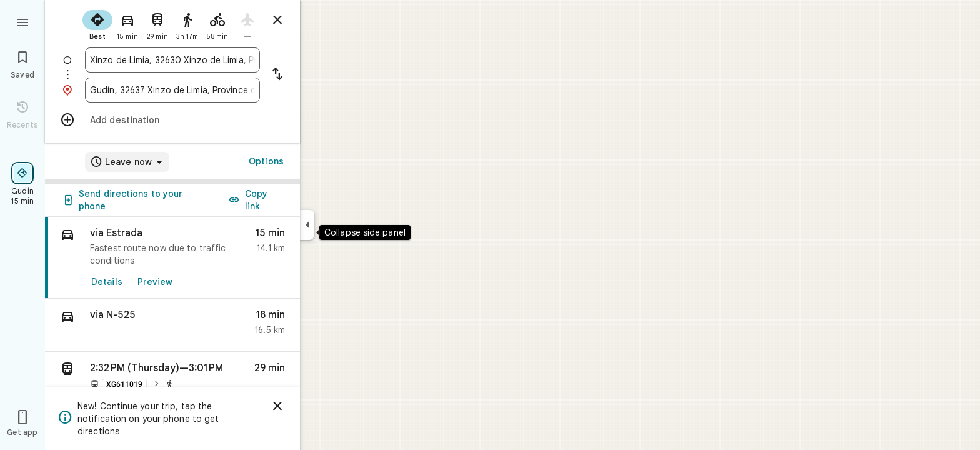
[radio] (97, 24)
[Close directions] (277, 20)
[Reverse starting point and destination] (277, 75)
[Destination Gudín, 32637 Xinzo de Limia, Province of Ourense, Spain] (172, 90)
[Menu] (22, 21)
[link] (172, 258)
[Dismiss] (277, 406)
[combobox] (172, 60)
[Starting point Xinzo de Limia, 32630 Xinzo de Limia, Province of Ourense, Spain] (172, 60)
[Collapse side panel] (307, 225)
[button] (172, 325)
